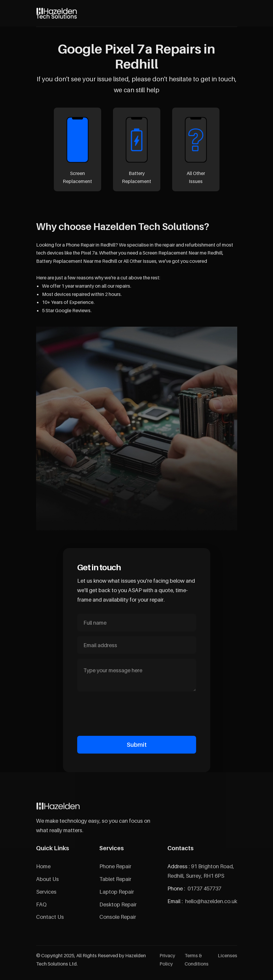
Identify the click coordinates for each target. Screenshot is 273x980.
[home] (57, 13)
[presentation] (137, 712)
